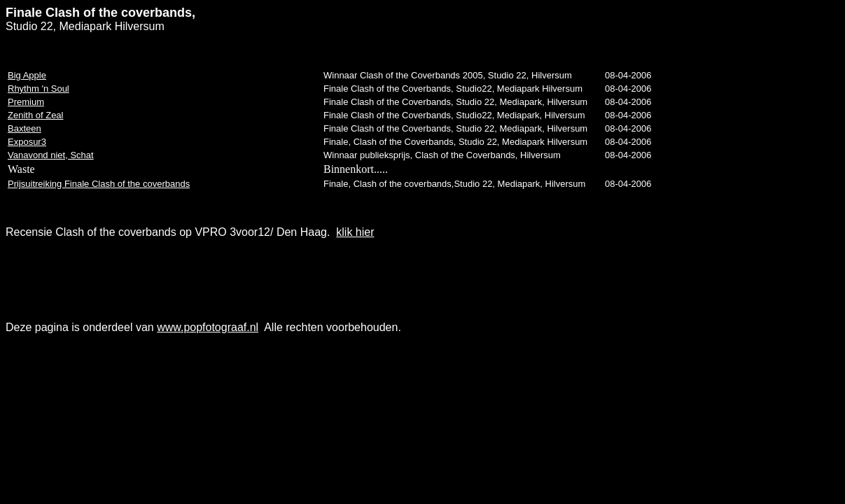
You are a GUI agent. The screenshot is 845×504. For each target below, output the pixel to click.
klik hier (355, 232)
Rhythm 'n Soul (39, 89)
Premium (26, 102)
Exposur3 (27, 142)
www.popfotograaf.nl (208, 327)
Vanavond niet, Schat (51, 155)
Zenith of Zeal (36, 115)
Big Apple (27, 75)
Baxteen (25, 128)
